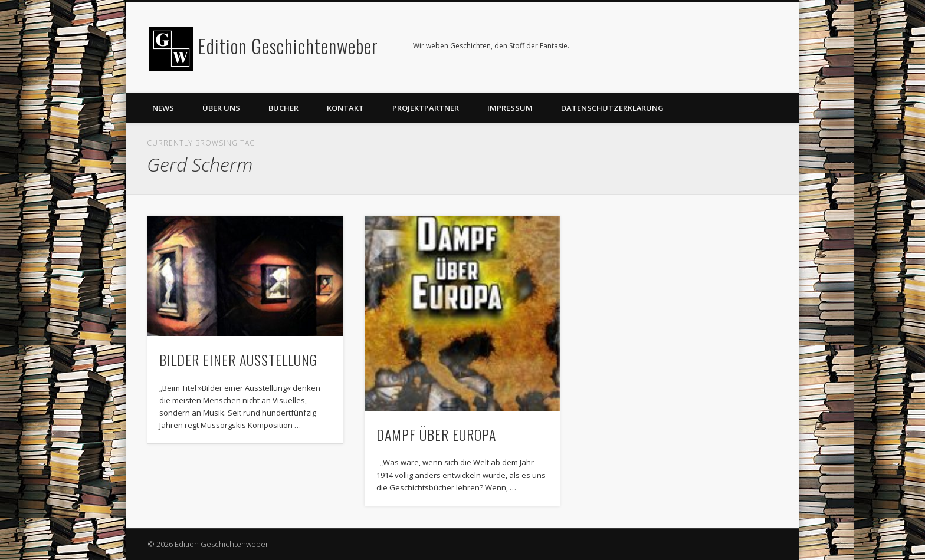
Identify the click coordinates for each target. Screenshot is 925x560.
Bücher (283, 108)
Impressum (510, 108)
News (163, 108)
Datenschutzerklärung (612, 108)
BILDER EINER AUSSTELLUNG (238, 360)
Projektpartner (426, 108)
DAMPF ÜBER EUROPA (436, 434)
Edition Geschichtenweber (288, 46)
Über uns (221, 108)
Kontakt (345, 108)
